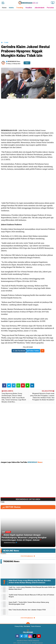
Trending (20, 8)
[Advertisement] (28, 24)
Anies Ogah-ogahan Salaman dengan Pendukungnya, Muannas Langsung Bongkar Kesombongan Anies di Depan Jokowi (24, 537)
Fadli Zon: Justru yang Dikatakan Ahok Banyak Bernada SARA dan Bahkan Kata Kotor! (32, 588)
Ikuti (27, 63)
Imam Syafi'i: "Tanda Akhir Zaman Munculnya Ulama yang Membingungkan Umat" (29, 603)
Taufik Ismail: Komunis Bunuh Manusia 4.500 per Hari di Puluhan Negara (31, 596)
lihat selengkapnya (28, 556)
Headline (29, 8)
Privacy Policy (19, 626)
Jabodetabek (39, 8)
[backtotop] (28, 624)
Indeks (11, 8)
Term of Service (36, 626)
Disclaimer (27, 626)
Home (4, 8)
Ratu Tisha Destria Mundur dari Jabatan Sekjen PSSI (27, 610)
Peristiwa (50, 8)
